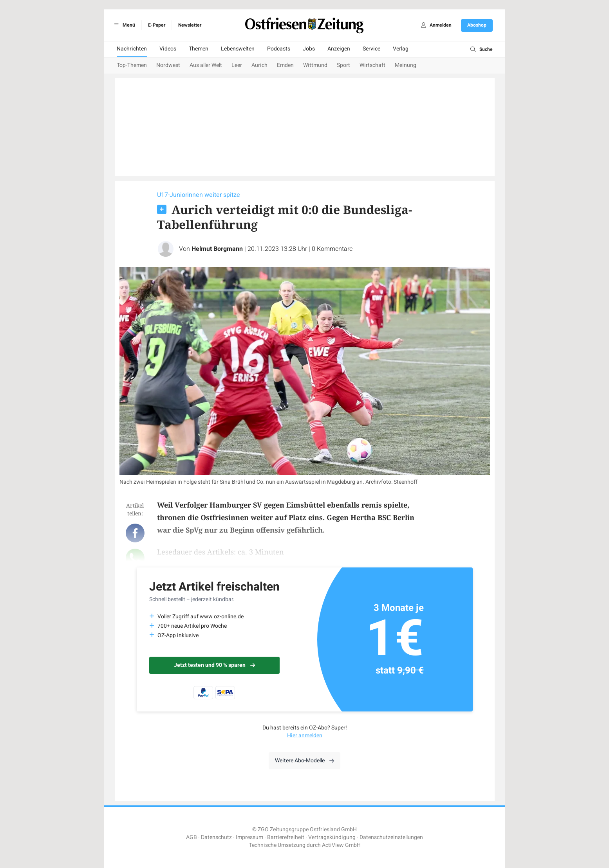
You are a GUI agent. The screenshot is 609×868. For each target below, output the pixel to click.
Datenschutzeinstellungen (391, 837)
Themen (199, 49)
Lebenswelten (238, 49)
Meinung (406, 65)
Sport (343, 65)
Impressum (249, 837)
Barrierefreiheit (286, 837)
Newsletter (190, 25)
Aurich (259, 65)
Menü (124, 25)
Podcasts (279, 49)
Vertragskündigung (332, 837)
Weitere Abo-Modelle (304, 761)
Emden (285, 65)
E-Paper (157, 25)
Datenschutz (216, 837)
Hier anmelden (305, 736)
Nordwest (168, 65)
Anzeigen (339, 49)
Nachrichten (132, 49)
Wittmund (315, 65)
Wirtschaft (372, 65)
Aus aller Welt (206, 65)
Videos (168, 49)
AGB (192, 837)
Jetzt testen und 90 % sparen (214, 665)
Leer (237, 65)
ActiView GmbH (341, 845)
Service (371, 49)
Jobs (309, 49)
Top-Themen (132, 65)
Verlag (401, 49)
